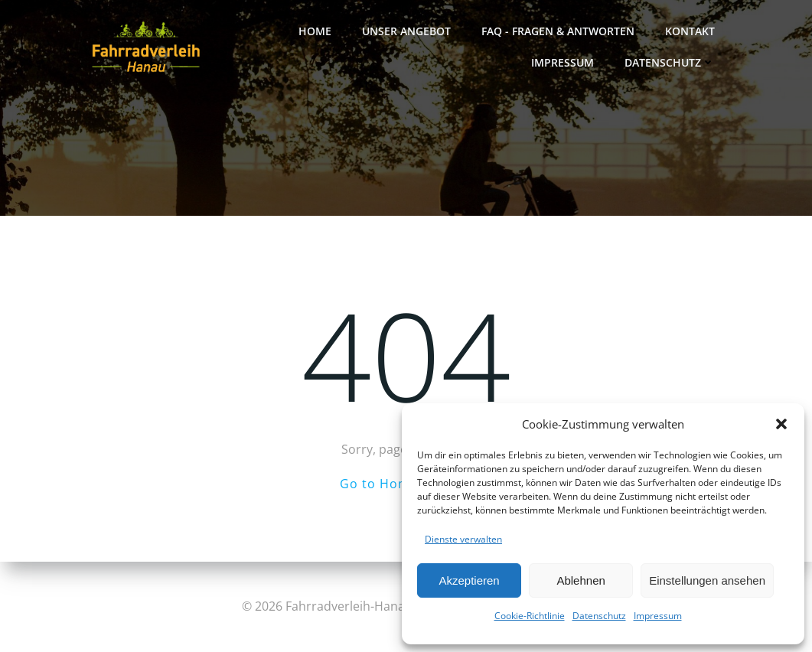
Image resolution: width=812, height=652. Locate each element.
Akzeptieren (469, 580)
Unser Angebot (406, 31)
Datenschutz (599, 616)
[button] (781, 424)
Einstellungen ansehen (707, 580)
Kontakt (690, 31)
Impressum (658, 616)
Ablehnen (580, 580)
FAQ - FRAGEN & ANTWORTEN (558, 31)
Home (315, 31)
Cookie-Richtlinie (530, 616)
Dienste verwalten (463, 539)
